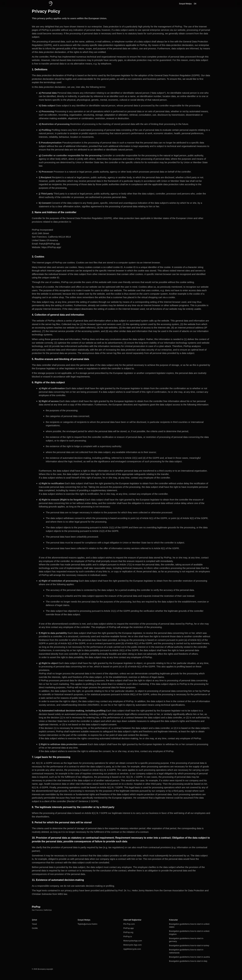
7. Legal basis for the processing (51, 757)
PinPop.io (128, 936)
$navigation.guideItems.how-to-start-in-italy (188, 961)
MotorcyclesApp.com (133, 941)
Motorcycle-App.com (132, 945)
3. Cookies (38, 257)
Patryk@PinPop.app (49, 244)
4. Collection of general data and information (58, 315)
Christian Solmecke (42, 894)
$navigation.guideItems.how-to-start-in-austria (189, 957)
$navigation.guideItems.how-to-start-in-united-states (189, 926)
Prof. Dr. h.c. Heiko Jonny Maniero (136, 890)
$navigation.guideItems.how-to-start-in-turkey (189, 945)
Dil (195, 4)
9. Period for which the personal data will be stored (62, 822)
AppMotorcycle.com (132, 949)
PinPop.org (128, 932)
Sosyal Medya (185, 4)
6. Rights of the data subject (48, 382)
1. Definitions (40, 69)
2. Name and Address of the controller (54, 212)
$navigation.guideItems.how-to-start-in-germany (186, 940)
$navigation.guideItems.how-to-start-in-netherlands (186, 951)
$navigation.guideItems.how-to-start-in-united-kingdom (189, 933)
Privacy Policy (46, 11)
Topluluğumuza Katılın (88, 924)
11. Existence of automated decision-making (58, 880)
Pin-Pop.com (129, 924)
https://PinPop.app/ (51, 247)
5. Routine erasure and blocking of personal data (61, 359)
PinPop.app (128, 928)
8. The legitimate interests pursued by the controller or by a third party (73, 807)
